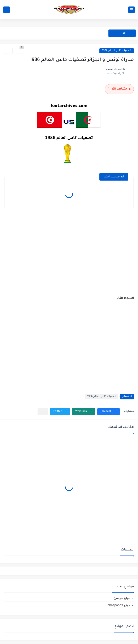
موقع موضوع (122, 598)
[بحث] (7, 10)
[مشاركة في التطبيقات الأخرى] (43, 412)
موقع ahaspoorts (119, 605)
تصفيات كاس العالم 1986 (117, 51)
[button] (109, 412)
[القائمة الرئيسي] (131, 10)
